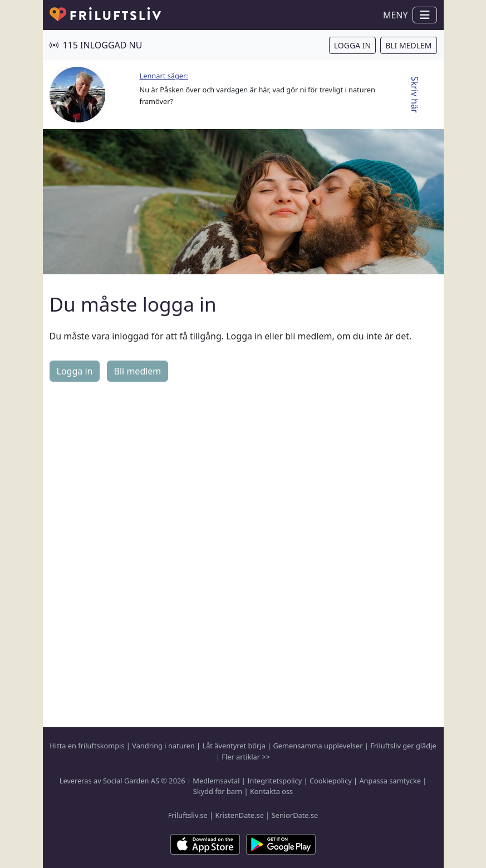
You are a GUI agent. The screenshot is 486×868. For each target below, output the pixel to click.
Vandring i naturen (163, 746)
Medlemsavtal (216, 781)
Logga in (352, 45)
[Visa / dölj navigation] (425, 15)
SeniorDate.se (295, 815)
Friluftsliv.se (188, 815)
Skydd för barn (218, 791)
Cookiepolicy (331, 781)
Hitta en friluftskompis (87, 746)
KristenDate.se (239, 815)
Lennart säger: (164, 76)
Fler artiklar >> (246, 757)
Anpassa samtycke (390, 781)
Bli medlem (408, 45)
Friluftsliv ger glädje (403, 746)
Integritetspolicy (274, 781)
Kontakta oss (271, 791)
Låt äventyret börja (234, 746)
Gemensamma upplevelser (318, 746)
